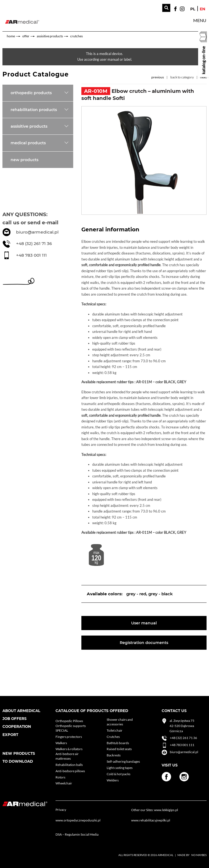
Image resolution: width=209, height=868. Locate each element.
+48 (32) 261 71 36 (34, 243)
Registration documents (144, 643)
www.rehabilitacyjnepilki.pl (151, 820)
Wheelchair (64, 783)
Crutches (76, 36)
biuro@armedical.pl (37, 232)
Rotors (60, 777)
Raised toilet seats (119, 749)
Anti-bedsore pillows (70, 771)
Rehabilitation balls (69, 765)
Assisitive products (50, 36)
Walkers (61, 743)
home (11, 36)
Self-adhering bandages (123, 761)
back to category (182, 77)
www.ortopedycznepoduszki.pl (78, 820)
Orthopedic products (31, 93)
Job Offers (15, 719)
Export (10, 735)
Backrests (114, 755)
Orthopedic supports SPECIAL (71, 728)
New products (24, 160)
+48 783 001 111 (31, 255)
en (202, 9)
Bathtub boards (118, 743)
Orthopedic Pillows (69, 721)
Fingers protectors (69, 737)
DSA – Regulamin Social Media (77, 834)
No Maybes (199, 855)
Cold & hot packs (119, 774)
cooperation (17, 726)
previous (158, 77)
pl (193, 9)
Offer (26, 36)
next (203, 77)
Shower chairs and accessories (120, 722)
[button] (200, 20)
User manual (144, 623)
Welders (113, 780)
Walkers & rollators (69, 749)
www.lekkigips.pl (166, 810)
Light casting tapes (120, 768)
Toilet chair (115, 730)
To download (18, 761)
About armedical (21, 711)
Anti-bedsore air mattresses (67, 756)
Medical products (28, 143)
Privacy (61, 810)
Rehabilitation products (34, 110)
